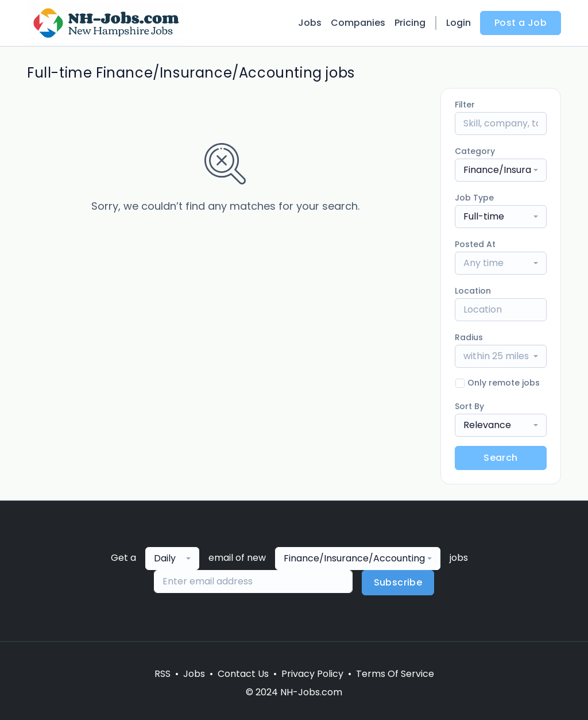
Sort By (469, 406)
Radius (469, 337)
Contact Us (243, 674)
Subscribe (398, 582)
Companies (358, 23)
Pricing (410, 23)
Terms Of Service (395, 674)
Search (500, 458)
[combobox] (501, 170)
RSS (163, 674)
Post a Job (521, 23)
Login (459, 23)
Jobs (310, 23)
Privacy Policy (312, 674)
